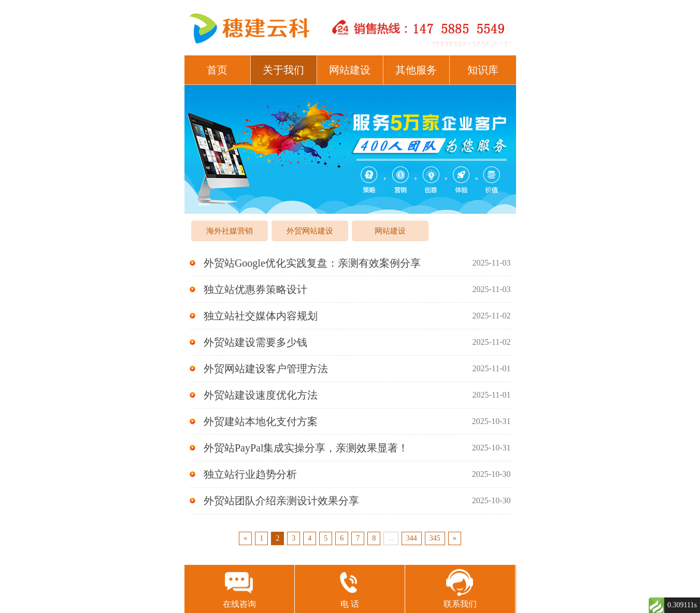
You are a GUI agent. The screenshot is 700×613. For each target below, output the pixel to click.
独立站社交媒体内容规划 (350, 316)
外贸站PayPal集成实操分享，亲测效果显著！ (350, 448)
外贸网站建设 (310, 231)
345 (435, 538)
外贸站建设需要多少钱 (350, 342)
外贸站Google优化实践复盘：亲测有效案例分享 (350, 263)
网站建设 (350, 70)
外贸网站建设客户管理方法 (350, 369)
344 (412, 538)
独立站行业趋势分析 (350, 474)
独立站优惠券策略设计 (350, 289)
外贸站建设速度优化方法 (350, 395)
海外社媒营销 (230, 231)
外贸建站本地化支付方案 (350, 421)
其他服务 (416, 70)
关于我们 (283, 70)
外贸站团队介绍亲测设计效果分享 (350, 501)
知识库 (483, 70)
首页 (217, 70)
